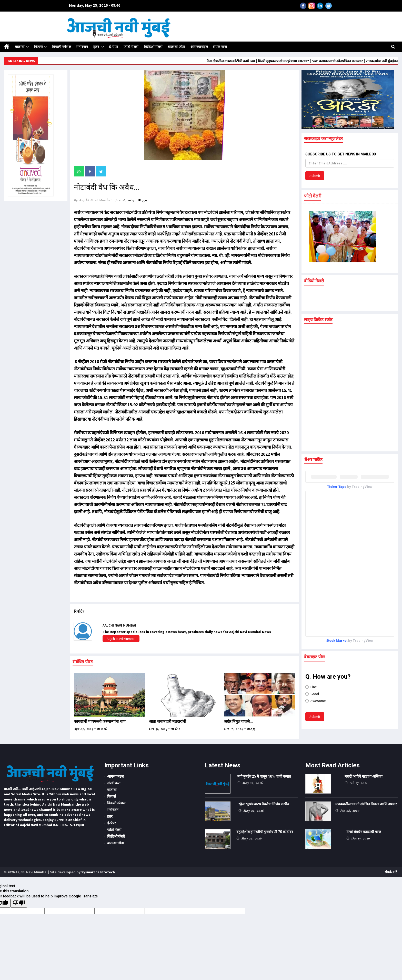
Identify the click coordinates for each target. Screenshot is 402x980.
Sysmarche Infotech (98, 872)
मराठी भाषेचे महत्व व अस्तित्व (364, 776)
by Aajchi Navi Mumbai (93, 200)
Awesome (316, 701)
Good (312, 694)
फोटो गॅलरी (131, 47)
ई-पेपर (114, 47)
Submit (315, 176)
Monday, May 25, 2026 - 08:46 (95, 5)
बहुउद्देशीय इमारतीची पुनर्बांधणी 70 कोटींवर (265, 832)
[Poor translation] (19, 903)
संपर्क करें (391, 872)
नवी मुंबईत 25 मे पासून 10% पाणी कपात (264, 776)
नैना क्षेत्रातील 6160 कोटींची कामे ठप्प (260, 61)
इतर (97, 47)
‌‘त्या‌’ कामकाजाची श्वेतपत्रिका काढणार (366, 61)
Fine (311, 687)
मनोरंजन (82, 47)
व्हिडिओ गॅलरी (153, 47)
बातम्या (20, 47)
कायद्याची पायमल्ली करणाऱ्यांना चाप (100, 721)
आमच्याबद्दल (199, 47)
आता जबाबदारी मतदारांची (168, 721)
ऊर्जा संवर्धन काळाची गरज (364, 832)
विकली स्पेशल (61, 47)
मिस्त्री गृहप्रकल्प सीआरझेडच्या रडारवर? (312, 61)
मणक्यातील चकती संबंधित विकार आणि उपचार (366, 804)
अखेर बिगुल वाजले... (238, 721)
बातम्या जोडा (177, 47)
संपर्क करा (220, 47)
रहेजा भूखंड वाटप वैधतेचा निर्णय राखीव (264, 804)
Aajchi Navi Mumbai (121, 639)
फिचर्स (38, 47)
